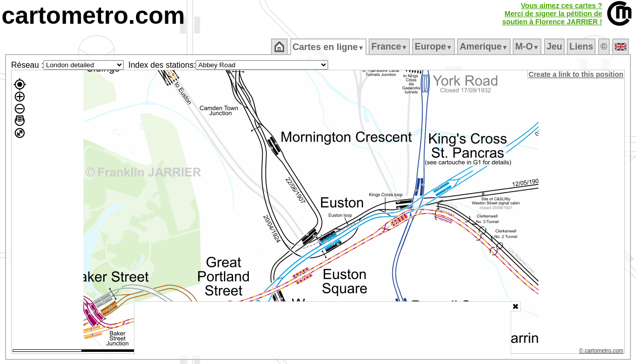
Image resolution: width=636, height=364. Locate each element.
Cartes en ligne (329, 47)
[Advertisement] (323, 329)
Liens (582, 47)
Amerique (485, 47)
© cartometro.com (602, 352)
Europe (434, 47)
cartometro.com (93, 15)
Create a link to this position (577, 74)
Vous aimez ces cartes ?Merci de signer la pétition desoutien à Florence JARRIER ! (552, 14)
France (390, 47)
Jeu (555, 47)
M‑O (528, 47)
